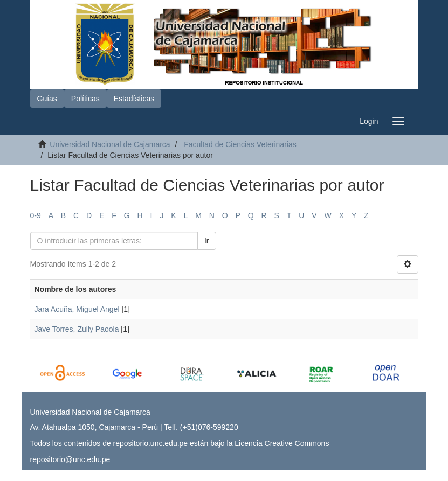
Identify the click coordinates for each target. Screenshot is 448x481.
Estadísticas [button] (134, 99)
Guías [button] (47, 99)
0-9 (36, 215)
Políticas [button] (85, 99)
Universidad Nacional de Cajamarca (110, 144)
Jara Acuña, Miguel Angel (77, 309)
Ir (207, 241)
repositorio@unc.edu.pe (70, 459)
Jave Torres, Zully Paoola (77, 329)
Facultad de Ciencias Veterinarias (240, 144)
